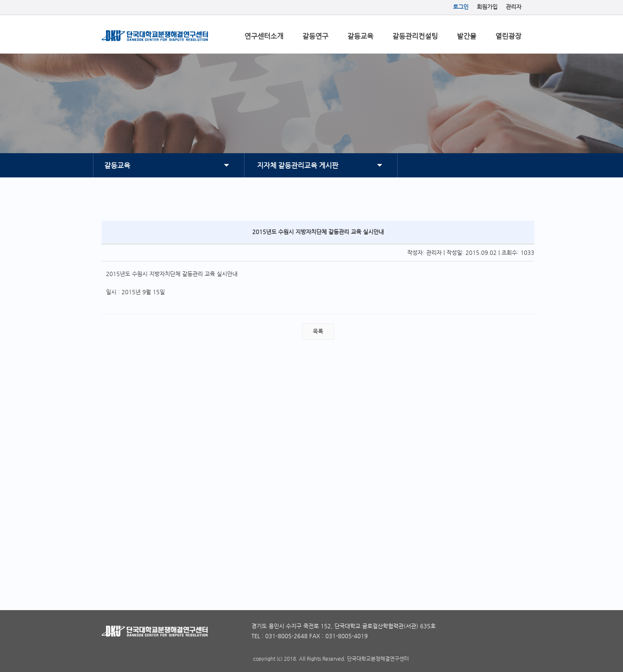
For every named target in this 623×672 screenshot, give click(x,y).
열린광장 (508, 36)
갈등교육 (360, 36)
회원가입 (487, 7)
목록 (318, 331)
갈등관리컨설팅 (415, 36)
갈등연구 (315, 36)
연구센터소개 (264, 36)
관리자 (514, 7)
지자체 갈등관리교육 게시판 (298, 166)
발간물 (467, 36)
